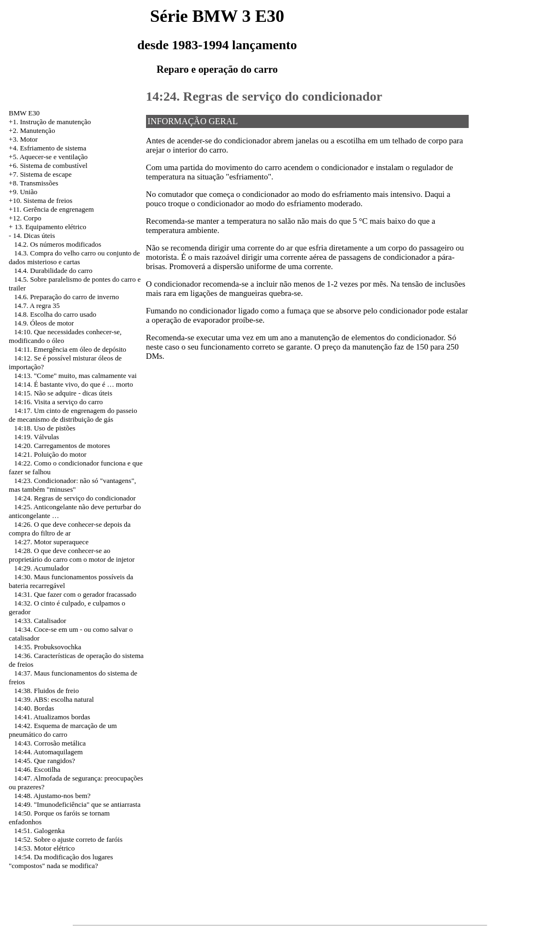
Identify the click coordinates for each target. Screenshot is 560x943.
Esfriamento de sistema (53, 148)
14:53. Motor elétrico (45, 848)
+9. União (23, 192)
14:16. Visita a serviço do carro (59, 402)
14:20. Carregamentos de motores (62, 446)
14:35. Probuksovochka (48, 647)
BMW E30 (24, 113)
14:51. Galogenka (39, 831)
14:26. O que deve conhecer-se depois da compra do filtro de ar (70, 529)
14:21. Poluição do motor (50, 454)
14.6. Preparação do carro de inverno (67, 297)
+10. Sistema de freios (40, 200)
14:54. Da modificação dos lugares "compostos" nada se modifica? (61, 861)
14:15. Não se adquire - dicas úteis (63, 393)
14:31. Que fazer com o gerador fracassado (75, 594)
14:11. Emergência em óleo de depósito (70, 349)
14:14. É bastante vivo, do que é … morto (74, 384)
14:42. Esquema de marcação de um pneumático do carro (63, 730)
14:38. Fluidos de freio (46, 691)
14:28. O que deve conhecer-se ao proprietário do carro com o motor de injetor (72, 555)
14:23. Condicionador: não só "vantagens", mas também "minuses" (72, 485)
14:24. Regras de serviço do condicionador (75, 498)
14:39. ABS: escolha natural (54, 699)
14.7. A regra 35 (37, 305)
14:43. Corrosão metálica (50, 743)
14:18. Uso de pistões (45, 428)
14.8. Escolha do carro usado (55, 314)
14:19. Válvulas (37, 437)
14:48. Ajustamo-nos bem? (52, 796)
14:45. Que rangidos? (45, 761)
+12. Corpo (25, 218)
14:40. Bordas (34, 708)
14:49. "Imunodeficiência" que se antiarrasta (77, 804)
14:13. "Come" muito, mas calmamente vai (75, 376)
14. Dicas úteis (34, 235)
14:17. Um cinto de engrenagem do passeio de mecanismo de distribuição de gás (73, 415)
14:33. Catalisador (40, 621)
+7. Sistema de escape (40, 174)
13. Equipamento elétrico (51, 227)
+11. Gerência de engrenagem (51, 209)
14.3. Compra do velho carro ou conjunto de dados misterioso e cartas (74, 257)
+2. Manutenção (32, 130)
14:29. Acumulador (42, 568)
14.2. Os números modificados (58, 244)
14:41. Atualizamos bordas (52, 717)
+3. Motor (23, 139)
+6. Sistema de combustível (48, 165)
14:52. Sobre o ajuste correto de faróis (68, 839)
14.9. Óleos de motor (44, 323)
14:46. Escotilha (37, 769)
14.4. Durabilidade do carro (53, 270)
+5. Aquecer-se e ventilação (48, 157)
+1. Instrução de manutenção (50, 122)
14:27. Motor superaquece (51, 542)
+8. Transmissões (33, 183)
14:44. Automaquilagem (49, 752)
